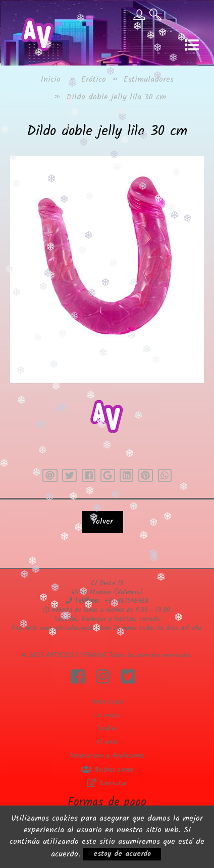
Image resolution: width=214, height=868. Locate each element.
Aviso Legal (107, 702)
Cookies (107, 729)
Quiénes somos (107, 770)
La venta (107, 716)
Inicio (51, 79)
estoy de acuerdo (122, 854)
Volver (102, 521)
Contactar (107, 784)
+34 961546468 (126, 601)
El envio (107, 742)
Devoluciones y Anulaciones (107, 756)
